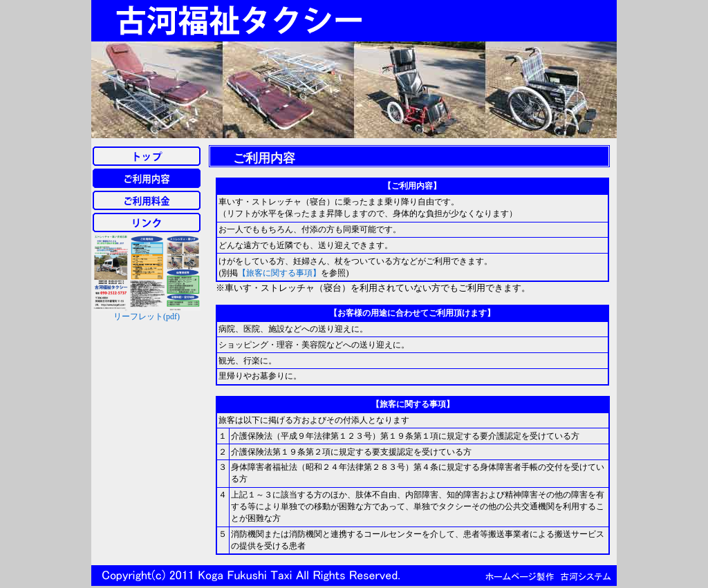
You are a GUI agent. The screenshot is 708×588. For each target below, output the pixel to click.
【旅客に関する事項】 (279, 273)
